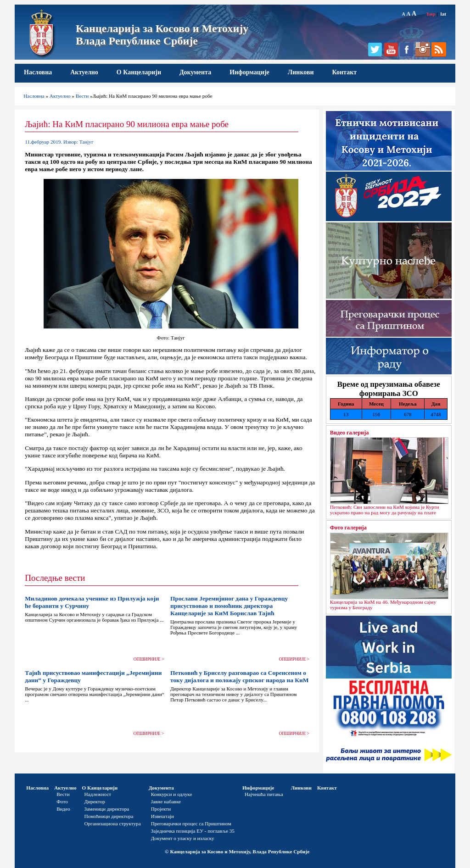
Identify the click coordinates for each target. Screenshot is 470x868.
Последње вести (55, 578)
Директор (95, 801)
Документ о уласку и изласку (183, 838)
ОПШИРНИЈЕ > (149, 659)
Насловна (38, 72)
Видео (63, 809)
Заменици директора (107, 809)
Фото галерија (348, 528)
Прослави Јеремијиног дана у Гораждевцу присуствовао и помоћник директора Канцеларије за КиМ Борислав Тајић (229, 606)
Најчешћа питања (264, 794)
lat (443, 14)
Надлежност (98, 794)
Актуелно (84, 72)
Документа (195, 72)
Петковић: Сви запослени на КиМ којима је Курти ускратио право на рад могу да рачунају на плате (385, 510)
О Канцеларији (139, 72)
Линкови (301, 72)
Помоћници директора (109, 816)
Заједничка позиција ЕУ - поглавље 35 (193, 831)
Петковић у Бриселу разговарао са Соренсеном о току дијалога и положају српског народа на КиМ (239, 676)
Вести (82, 96)
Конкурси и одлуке (172, 794)
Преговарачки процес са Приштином (191, 823)
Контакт (345, 72)
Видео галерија (350, 433)
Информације (249, 72)
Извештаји (162, 816)
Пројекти (161, 809)
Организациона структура (113, 823)
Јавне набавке (166, 801)
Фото (62, 801)
